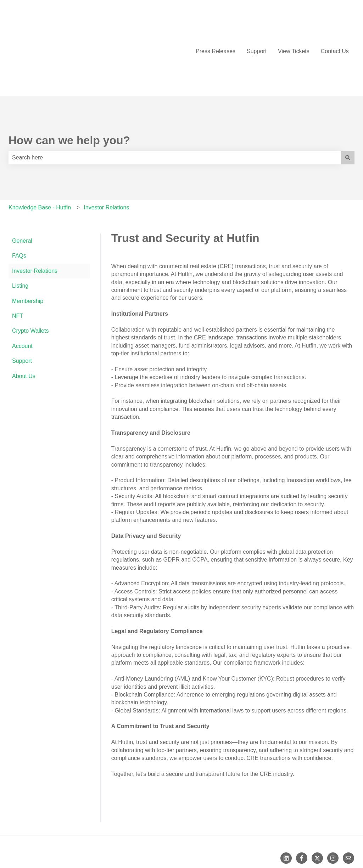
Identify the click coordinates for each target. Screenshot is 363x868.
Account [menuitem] (22, 296)
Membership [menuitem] (28, 251)
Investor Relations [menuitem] (35, 221)
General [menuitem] (22, 191)
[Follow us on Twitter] (317, 808)
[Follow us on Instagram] (333, 808)
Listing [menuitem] (20, 236)
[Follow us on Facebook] (302, 808)
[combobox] (175, 108)
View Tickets (294, 26)
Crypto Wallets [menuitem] (30, 281)
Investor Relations (106, 157)
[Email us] (348, 808)
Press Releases (216, 26)
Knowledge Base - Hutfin (40, 157)
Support (257, 26)
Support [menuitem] (22, 311)
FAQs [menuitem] (19, 206)
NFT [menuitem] (18, 266)
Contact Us (335, 26)
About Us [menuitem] (24, 326)
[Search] (348, 108)
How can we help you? (69, 90)
